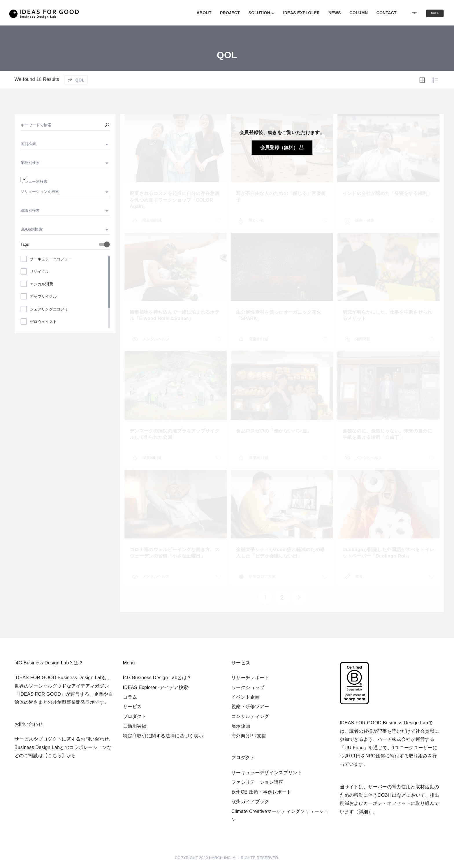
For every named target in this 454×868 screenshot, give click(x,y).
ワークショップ (248, 687)
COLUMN (343, 13)
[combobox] (65, 144)
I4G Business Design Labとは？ (157, 678)
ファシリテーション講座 (257, 782)
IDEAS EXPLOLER (286, 13)
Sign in (431, 13)
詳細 (364, 812)
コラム (130, 697)
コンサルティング (250, 716)
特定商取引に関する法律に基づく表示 (163, 736)
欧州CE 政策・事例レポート (261, 792)
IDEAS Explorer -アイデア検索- (156, 687)
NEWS (319, 13)
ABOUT (188, 13)
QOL (76, 96)
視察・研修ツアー (250, 707)
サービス (132, 707)
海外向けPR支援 (249, 736)
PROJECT (214, 13)
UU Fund (354, 748)
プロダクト (135, 716)
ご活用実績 (135, 726)
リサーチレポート (250, 678)
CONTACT (371, 13)
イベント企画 (246, 697)
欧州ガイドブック (250, 802)
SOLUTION (244, 13)
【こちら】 (55, 755)
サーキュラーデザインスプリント (267, 773)
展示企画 (241, 726)
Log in (402, 12)
